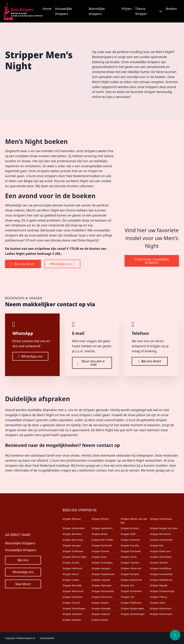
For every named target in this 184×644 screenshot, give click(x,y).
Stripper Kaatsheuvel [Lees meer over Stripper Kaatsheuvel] (103, 574)
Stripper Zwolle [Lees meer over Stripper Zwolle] (100, 620)
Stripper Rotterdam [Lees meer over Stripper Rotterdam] (131, 591)
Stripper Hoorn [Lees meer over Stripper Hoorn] (71, 574)
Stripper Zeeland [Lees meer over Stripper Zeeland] (101, 614)
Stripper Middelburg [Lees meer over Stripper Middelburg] (161, 580)
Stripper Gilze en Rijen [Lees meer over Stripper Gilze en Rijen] (74, 557)
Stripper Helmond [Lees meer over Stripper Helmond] (72, 568)
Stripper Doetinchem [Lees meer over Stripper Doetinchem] (161, 540)
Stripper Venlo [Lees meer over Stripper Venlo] (158, 603)
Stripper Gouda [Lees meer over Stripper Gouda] (71, 563)
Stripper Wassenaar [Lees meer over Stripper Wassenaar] (161, 608)
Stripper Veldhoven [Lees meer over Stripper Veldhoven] (131, 603)
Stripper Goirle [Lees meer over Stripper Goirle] (129, 557)
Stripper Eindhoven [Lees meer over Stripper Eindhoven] (73, 551)
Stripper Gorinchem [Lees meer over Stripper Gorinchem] (161, 557)
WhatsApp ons (62, 264)
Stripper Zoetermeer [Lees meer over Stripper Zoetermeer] (161, 614)
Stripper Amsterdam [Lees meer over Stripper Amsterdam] (73, 528)
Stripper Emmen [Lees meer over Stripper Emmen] (101, 551)
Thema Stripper (141, 11)
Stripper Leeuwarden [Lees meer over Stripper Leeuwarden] (161, 574)
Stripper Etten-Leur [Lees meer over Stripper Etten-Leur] (160, 551)
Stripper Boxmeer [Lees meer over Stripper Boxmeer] (72, 534)
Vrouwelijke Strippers (21, 550)
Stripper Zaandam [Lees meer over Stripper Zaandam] (72, 614)
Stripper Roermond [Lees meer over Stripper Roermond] (73, 591)
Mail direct (23, 584)
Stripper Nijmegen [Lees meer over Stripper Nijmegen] (102, 585)
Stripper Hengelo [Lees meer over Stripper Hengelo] (101, 568)
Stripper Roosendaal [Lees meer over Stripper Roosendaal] (103, 591)
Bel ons (23, 560)
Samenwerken (47, 638)
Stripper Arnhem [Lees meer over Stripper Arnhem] (130, 528)
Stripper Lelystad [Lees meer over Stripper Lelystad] (101, 580)
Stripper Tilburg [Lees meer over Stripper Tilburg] (158, 597)
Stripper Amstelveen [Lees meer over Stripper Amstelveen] (161, 519)
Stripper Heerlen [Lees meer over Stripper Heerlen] (159, 563)
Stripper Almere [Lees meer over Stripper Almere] (100, 519)
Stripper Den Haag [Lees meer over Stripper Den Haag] (73, 540)
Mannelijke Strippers (20, 543)
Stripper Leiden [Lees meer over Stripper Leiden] (71, 580)
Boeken (171, 9)
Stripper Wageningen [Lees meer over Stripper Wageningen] (132, 608)
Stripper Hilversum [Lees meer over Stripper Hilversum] (131, 568)
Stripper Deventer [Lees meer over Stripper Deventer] (131, 540)
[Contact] (175, 635)
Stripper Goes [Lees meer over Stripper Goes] (99, 557)
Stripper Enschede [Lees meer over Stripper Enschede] (131, 551)
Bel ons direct (23, 264)
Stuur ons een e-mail (91, 363)
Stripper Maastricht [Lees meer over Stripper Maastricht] (131, 580)
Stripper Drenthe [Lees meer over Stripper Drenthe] (130, 545)
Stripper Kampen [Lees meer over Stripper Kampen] (130, 574)
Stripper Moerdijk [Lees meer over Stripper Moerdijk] (72, 585)
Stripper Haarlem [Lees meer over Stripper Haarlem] (130, 563)
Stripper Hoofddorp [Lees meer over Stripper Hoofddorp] (161, 568)
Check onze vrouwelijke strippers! (152, 261)
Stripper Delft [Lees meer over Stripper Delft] (128, 534)
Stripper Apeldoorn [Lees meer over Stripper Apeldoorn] (102, 528)
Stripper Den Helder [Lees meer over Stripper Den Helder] (103, 540)
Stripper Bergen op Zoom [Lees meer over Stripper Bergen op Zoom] (164, 528)
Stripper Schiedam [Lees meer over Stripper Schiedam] (72, 597)
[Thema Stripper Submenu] (161, 11)
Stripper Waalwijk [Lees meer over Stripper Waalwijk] (101, 608)
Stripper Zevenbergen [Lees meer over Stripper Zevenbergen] (133, 614)
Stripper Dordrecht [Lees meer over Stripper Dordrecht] (102, 545)
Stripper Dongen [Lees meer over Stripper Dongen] (71, 545)
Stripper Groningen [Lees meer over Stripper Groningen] (102, 563)
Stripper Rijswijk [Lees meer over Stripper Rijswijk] (159, 585)
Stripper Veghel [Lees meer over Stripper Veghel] (100, 603)
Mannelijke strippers (97, 11)
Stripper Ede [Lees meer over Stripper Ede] (157, 545)
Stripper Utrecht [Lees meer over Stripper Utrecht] (71, 603)
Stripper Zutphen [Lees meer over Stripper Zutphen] (72, 620)
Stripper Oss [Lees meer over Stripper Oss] (127, 585)
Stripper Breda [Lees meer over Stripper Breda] (100, 534)
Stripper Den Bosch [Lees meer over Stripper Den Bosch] (160, 534)
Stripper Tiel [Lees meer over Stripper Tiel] (127, 597)
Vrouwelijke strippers (63, 11)
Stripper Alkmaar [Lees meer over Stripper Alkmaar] (72, 519)
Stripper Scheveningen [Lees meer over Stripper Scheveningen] (162, 591)
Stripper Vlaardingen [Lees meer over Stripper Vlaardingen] (74, 608)
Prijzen (127, 9)
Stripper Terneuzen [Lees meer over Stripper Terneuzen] (102, 597)
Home (47, 9)
